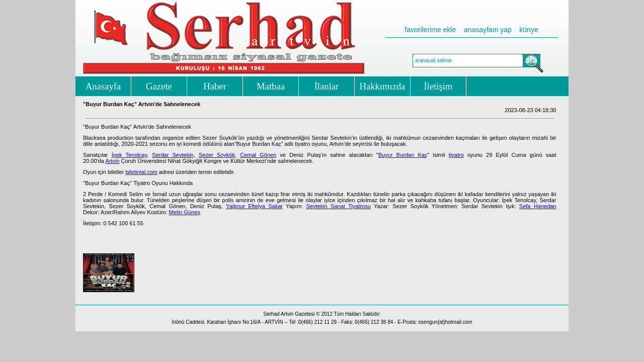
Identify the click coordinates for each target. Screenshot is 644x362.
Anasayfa (103, 86)
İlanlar (327, 86)
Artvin (112, 161)
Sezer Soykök (217, 155)
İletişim (438, 86)
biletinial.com (141, 172)
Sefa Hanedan (538, 206)
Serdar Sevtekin (173, 155)
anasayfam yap (488, 30)
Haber (215, 86)
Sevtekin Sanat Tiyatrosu (339, 206)
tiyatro (456, 155)
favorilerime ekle (430, 30)
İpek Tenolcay (129, 155)
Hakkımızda (382, 86)
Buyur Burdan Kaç (403, 155)
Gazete (159, 86)
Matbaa (271, 86)
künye (529, 30)
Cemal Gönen (258, 155)
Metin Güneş (185, 212)
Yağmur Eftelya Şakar (254, 206)
